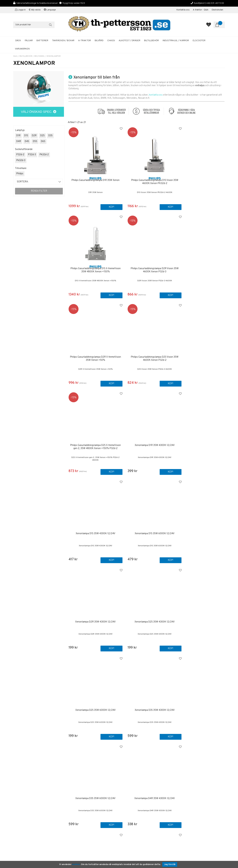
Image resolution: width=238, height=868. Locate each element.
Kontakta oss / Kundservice (137, 768)
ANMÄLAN (211, 779)
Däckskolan (217, 10)
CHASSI (111, 41)
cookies (76, 865)
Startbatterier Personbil (135, 803)
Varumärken (22, 49)
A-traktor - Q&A (201, 10)
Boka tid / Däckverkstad (135, 789)
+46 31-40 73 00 (22, 788)
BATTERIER (42, 41)
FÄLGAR (29, 41)
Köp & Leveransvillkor (134, 775)
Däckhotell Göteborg (133, 816)
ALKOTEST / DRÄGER (129, 41)
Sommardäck (129, 800)
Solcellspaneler (130, 813)
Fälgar (125, 819)
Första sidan (128, 765)
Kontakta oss (183, 10)
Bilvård (126, 806)
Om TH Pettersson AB (133, 772)
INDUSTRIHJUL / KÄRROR (176, 41)
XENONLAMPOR (54, 56)
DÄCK (18, 41)
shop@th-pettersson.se (26, 796)
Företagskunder (130, 783)
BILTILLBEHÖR (151, 41)
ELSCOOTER (199, 41)
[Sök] (34, 25)
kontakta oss (156, 95)
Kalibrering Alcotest (132, 786)
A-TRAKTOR (85, 41)
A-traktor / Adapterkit (133, 809)
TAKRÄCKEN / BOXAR (63, 41)
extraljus (200, 86)
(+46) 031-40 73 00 (214, 3)
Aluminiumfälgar (130, 797)
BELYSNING (39, 56)
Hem (15, 56)
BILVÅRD (99, 41)
